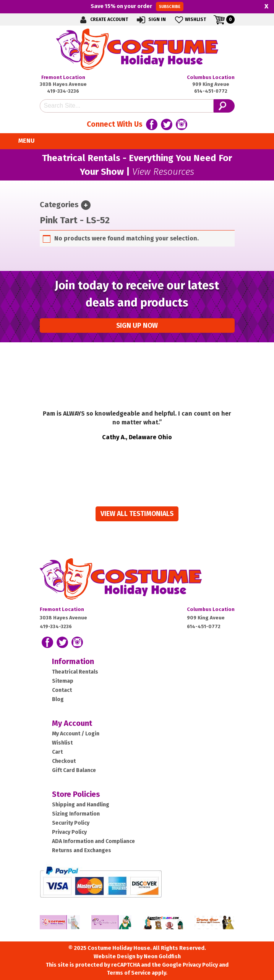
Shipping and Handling (81, 805)
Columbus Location (211, 77)
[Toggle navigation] (86, 205)
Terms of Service (129, 973)
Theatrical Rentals (75, 672)
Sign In (151, 20)
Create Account (103, 20)
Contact (62, 690)
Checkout (64, 761)
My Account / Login (76, 734)
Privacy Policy (69, 832)
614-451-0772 (211, 91)
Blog (58, 699)
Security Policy (71, 823)
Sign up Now (137, 326)
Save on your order (137, 6)
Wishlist (190, 20)
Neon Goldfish (162, 957)
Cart (57, 752)
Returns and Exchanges (82, 850)
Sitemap (63, 681)
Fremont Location (63, 77)
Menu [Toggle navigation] (22, 141)
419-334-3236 (63, 91)
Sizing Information (76, 814)
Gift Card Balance (74, 770)
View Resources (163, 172)
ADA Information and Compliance (93, 841)
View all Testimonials (137, 514)
